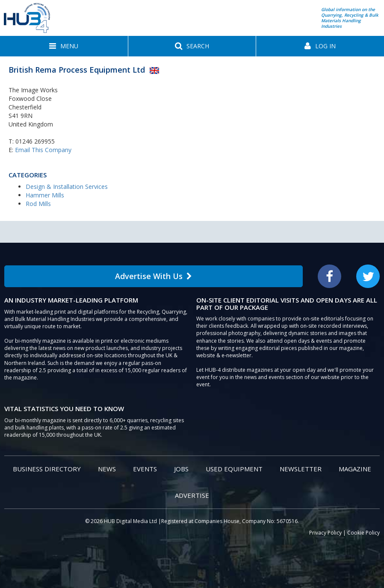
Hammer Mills (45, 195)
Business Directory (47, 469)
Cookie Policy (363, 533)
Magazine (355, 469)
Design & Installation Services (67, 187)
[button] (64, 46)
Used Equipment (234, 469)
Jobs (181, 469)
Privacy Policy (325, 533)
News (107, 469)
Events (145, 469)
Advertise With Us (154, 276)
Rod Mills (38, 204)
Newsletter (301, 469)
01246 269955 (35, 141)
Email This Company (43, 150)
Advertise (192, 495)
